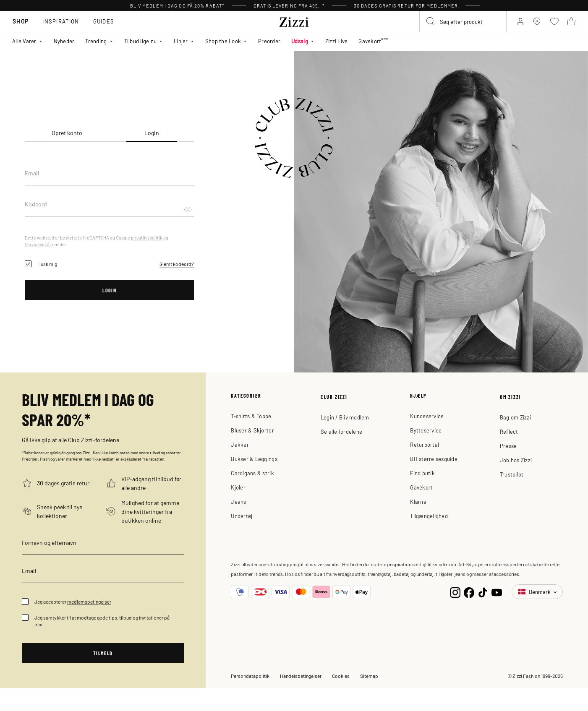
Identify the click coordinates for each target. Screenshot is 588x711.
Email (32, 173)
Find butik (422, 473)
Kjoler (238, 487)
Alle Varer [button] (24, 45)
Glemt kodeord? (177, 264)
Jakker (240, 444)
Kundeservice (427, 416)
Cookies (341, 677)
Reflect (509, 431)
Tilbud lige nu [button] (141, 45)
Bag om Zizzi (515, 417)
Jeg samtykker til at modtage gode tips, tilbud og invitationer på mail (102, 621)
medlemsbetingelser (89, 602)
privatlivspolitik (147, 237)
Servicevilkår (38, 244)
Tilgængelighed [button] (429, 516)
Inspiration (58, 29)
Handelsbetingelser (301, 677)
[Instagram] (455, 592)
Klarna (418, 501)
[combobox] (449, 28)
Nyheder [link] (64, 45)
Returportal (425, 444)
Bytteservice (426, 430)
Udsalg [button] (300, 45)
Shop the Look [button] (223, 45)
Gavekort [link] (373, 45)
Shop (18, 29)
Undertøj (242, 516)
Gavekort (421, 487)
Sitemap (369, 677)
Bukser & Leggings (254, 459)
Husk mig (47, 264)
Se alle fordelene (341, 431)
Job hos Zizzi (516, 460)
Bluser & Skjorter (252, 430)
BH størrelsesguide (434, 459)
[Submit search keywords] (413, 29)
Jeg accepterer (73, 602)
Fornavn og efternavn (49, 542)
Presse (508, 446)
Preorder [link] (269, 45)
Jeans (238, 501)
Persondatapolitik (250, 677)
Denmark (535, 592)
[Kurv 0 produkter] (572, 29)
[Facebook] (469, 592)
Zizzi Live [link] (337, 45)
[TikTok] (483, 592)
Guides (101, 29)
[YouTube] (497, 592)
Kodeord (36, 204)
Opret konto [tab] (67, 133)
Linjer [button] (181, 45)
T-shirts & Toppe (251, 416)
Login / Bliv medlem (345, 417)
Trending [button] (96, 45)
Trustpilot (512, 474)
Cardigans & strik (252, 473)
